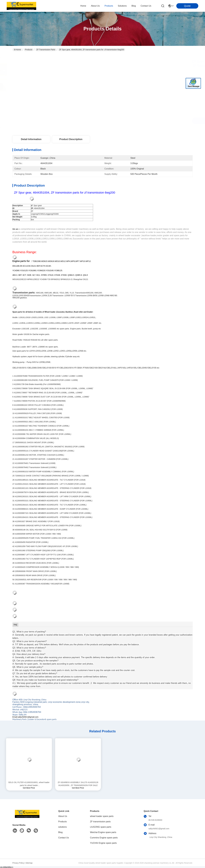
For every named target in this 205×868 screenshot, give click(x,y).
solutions (122, 6)
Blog (60, 832)
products (109, 6)
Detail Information (31, 139)
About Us (63, 816)
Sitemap (29, 863)
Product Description (71, 139)
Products (29, 50)
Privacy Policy (18, 863)
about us (95, 6)
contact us (146, 6)
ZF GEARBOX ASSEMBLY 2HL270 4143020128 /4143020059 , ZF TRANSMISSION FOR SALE (78, 784)
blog (134, 6)
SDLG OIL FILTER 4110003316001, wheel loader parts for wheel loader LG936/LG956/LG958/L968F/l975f (29, 784)
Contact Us (64, 838)
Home (83, 6)
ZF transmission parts (46, 50)
